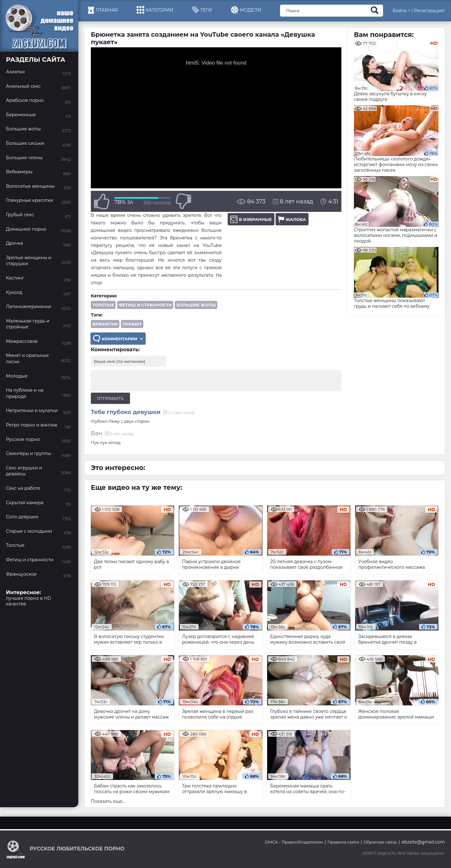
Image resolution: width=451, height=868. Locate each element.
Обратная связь (380, 842)
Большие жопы (196, 305)
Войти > (401, 11)
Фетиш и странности (145, 305)
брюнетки (105, 324)
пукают (132, 324)
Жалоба (292, 219)
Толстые (103, 305)
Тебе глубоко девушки (126, 412)
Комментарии (118, 339)
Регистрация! (429, 11)
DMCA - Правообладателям (294, 842)
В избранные (251, 219)
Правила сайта (343, 842)
